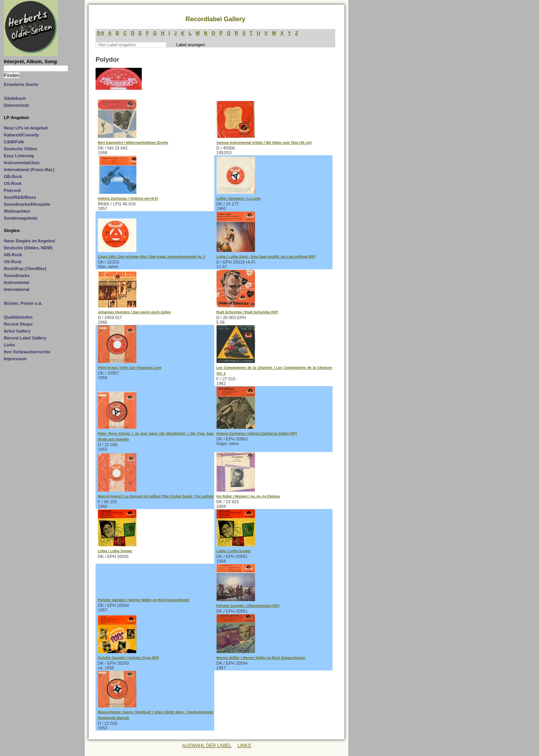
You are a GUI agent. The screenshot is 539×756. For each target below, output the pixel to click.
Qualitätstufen (18, 317)
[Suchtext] (36, 68)
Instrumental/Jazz (22, 163)
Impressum (15, 359)
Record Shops (18, 324)
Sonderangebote (21, 218)
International (17, 289)
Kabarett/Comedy (21, 135)
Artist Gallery (17, 331)
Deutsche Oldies (20, 149)
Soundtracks (17, 276)
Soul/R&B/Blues (20, 197)
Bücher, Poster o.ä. (23, 303)
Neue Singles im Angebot (29, 241)
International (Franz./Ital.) (29, 170)
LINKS (244, 746)
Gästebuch (15, 98)
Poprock (12, 190)
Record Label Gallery (25, 338)
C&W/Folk (14, 142)
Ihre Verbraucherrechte (27, 352)
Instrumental (17, 282)
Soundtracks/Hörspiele (27, 204)
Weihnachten (17, 211)
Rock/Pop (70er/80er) (25, 269)
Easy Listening (19, 156)
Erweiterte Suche (21, 84)
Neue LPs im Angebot (26, 128)
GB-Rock (13, 176)
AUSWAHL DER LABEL (207, 746)
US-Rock (13, 183)
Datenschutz (17, 105)
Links (9, 345)
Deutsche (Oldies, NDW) (28, 248)
